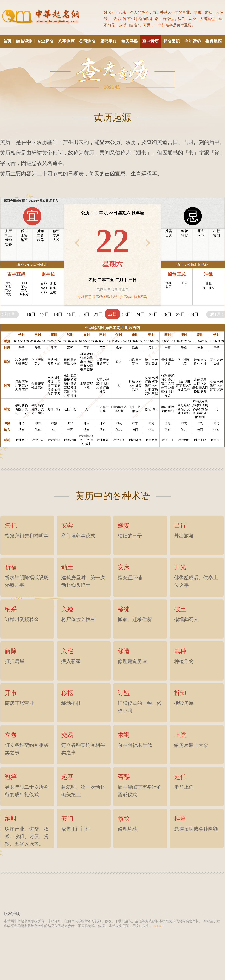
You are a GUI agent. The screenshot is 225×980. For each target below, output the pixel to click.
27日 (181, 314)
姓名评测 (25, 41)
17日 (44, 314)
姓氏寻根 (130, 41)
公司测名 (88, 41)
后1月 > (217, 314)
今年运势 (194, 41)
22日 (112, 314)
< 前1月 (8, 314)
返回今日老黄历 (14, 201)
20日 (85, 314)
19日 (71, 314)
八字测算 (67, 41)
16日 (31, 314)
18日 (58, 314)
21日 (98, 314)
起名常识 (172, 41)
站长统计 (158, 926)
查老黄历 (151, 41)
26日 (167, 314)
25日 (154, 314)
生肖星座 (215, 41)
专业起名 (46, 41)
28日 (194, 314)
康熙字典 (109, 41)
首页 (8, 41)
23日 (127, 314)
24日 (140, 314)
